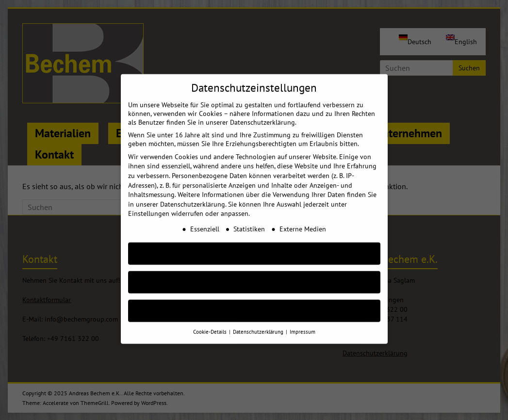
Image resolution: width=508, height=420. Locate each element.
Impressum (303, 322)
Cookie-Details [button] (211, 322)
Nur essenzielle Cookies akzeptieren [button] (254, 272)
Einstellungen (149, 204)
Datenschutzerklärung (193, 194)
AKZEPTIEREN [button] (254, 244)
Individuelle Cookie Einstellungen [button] (254, 301)
